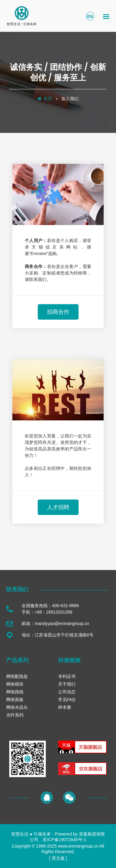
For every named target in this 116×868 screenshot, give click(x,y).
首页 (48, 99)
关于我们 (67, 684)
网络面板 (15, 700)
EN (90, 16)
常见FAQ (67, 700)
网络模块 (15, 684)
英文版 (58, 858)
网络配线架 (17, 676)
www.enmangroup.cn (78, 846)
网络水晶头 (17, 707)
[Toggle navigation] (106, 16)
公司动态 (67, 692)
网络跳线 (15, 692)
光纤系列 (15, 715)
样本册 (65, 707)
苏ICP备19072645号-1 (64, 840)
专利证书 (67, 676)
